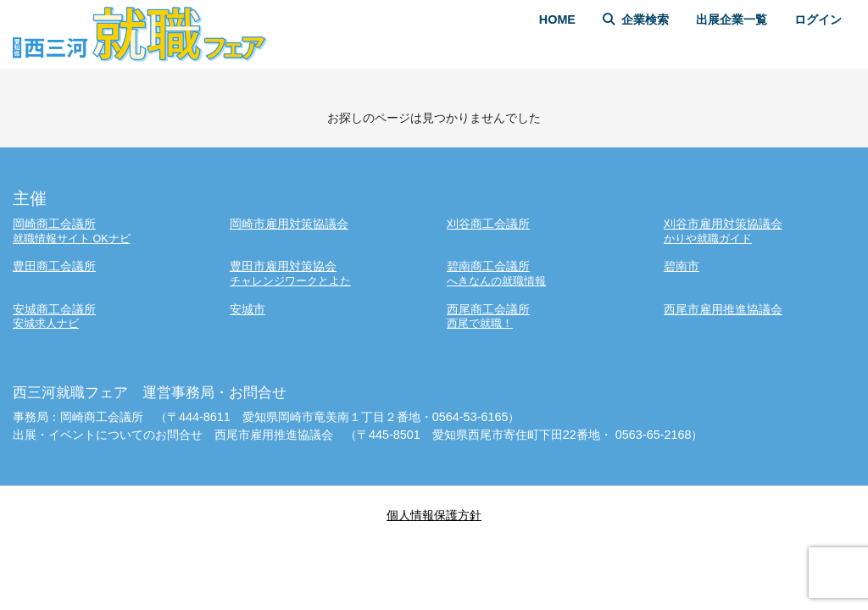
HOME (557, 19)
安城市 (248, 309)
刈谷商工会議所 (488, 224)
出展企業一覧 (732, 19)
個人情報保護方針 (434, 515)
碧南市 (682, 266)
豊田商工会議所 (54, 266)
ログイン (818, 19)
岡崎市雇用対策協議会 (289, 224)
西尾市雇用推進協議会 (723, 309)
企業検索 (636, 19)
